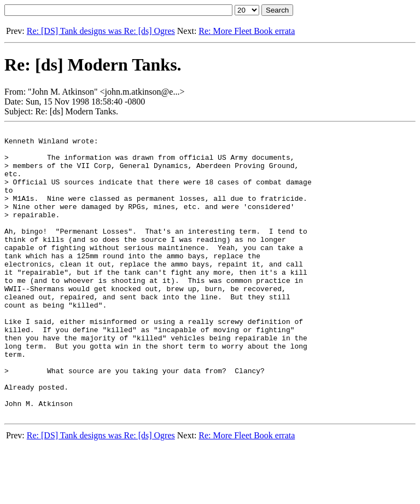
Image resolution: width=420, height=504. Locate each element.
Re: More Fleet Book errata (247, 31)
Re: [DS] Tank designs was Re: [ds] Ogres (101, 31)
